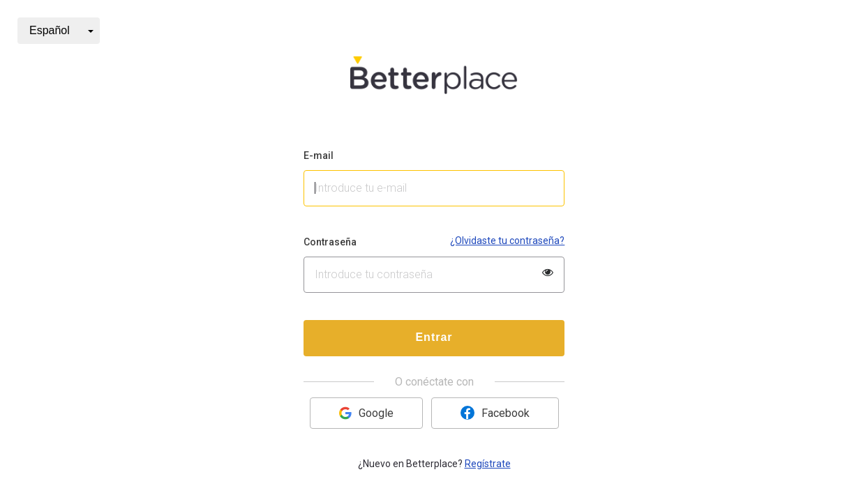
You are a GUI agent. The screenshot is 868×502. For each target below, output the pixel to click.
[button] (59, 31)
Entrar (434, 337)
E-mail (319, 155)
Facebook (495, 413)
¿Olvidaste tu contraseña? (507, 241)
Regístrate (488, 464)
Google (366, 413)
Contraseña (330, 242)
